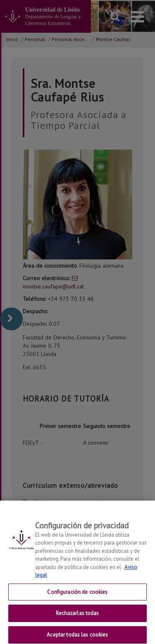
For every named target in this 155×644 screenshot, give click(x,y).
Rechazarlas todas (77, 619)
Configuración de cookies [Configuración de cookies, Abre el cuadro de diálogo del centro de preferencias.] (77, 597)
